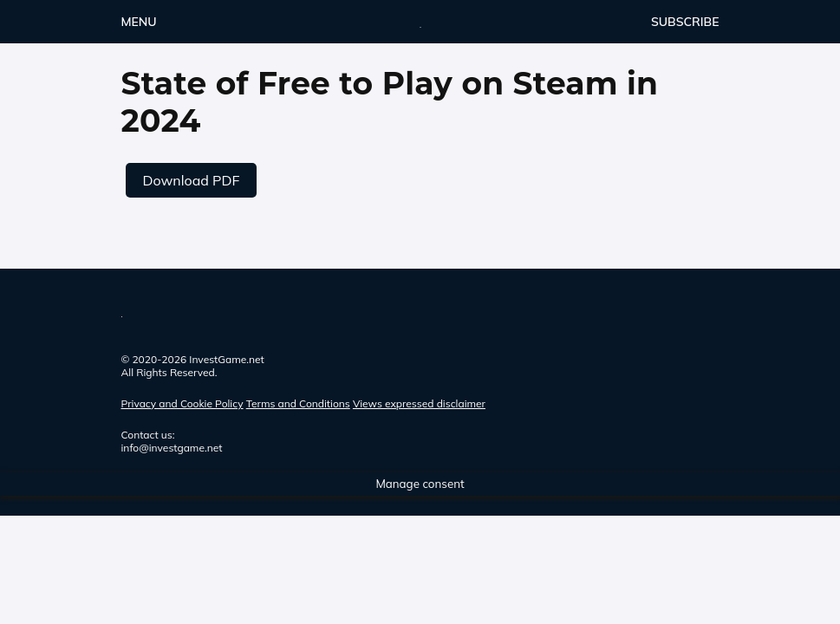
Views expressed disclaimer (419, 403)
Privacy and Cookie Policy (182, 403)
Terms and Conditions (298, 403)
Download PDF (192, 180)
